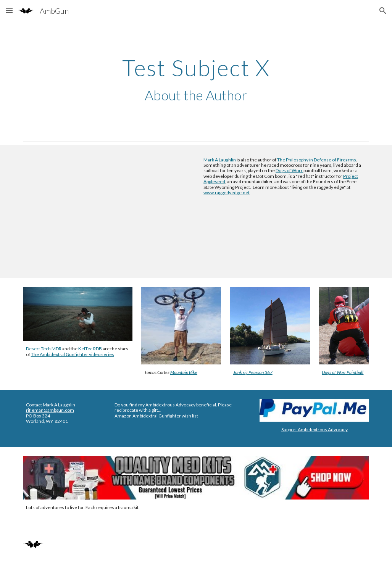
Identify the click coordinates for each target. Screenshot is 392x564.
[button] (9, 10)
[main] (196, 80)
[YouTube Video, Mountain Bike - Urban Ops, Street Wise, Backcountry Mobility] (107, 211)
